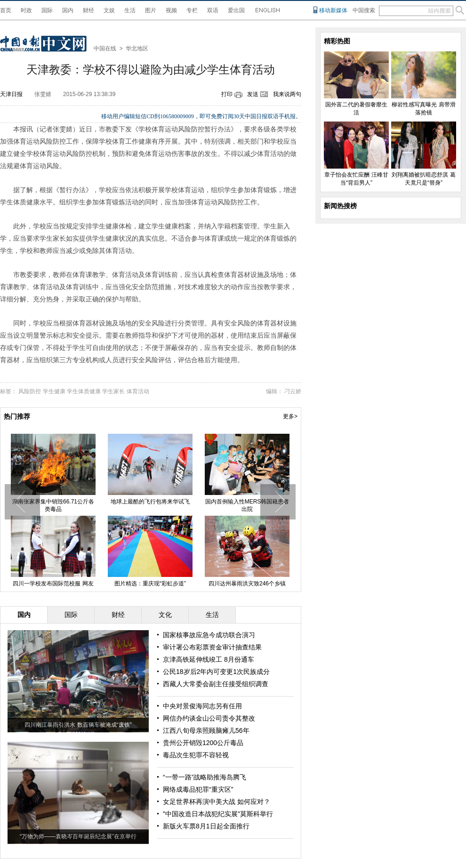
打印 (227, 94)
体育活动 (138, 391)
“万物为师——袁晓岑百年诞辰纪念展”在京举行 (78, 836)
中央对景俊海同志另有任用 (202, 706)
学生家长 (113, 391)
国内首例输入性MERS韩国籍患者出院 (247, 505)
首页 (6, 10)
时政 (26, 10)
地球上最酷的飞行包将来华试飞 (150, 502)
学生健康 (54, 391)
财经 (88, 10)
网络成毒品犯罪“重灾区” (198, 789)
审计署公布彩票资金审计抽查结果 (212, 647)
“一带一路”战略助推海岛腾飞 (205, 777)
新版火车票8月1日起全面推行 (206, 826)
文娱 (109, 10)
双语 (213, 10)
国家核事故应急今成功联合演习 (209, 635)
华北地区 (137, 49)
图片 (151, 10)
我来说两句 (287, 94)
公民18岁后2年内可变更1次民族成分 (216, 672)
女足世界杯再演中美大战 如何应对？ (217, 802)
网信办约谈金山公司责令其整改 (209, 718)
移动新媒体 (333, 10)
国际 (47, 10)
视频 (171, 10)
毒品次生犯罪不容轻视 (196, 755)
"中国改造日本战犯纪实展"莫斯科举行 (218, 814)
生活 (130, 10)
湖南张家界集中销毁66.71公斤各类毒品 (53, 505)
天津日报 (11, 94)
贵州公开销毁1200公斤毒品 (203, 743)
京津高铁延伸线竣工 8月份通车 (209, 659)
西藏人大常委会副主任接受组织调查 (216, 684)
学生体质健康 (84, 391)
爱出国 (236, 10)
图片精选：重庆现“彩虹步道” (150, 584)
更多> (290, 416)
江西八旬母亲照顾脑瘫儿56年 (206, 730)
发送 (253, 94)
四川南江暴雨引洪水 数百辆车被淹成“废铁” (78, 725)
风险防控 (30, 391)
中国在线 (105, 49)
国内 (68, 10)
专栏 (192, 10)
